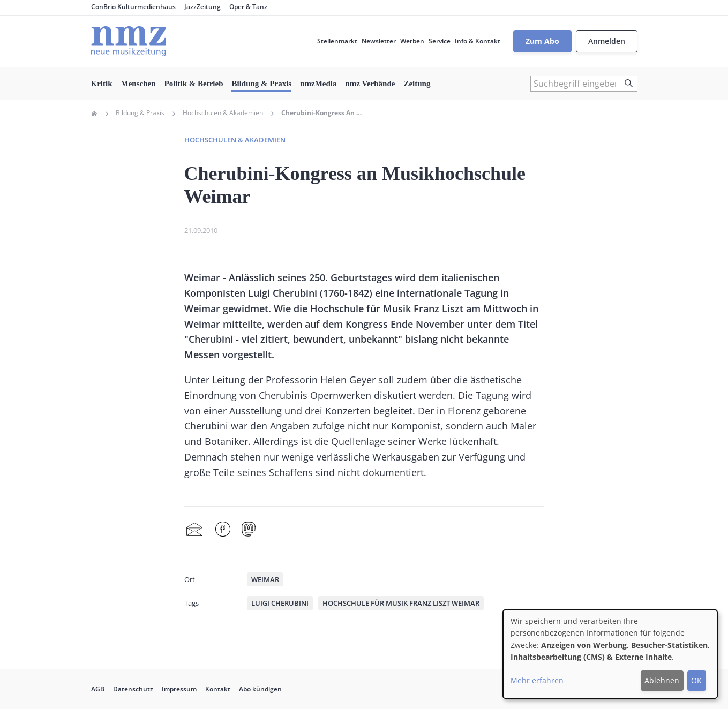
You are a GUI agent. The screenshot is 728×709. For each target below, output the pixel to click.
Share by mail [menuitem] (194, 530)
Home (94, 114)
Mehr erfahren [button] (537, 680)
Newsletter (379, 41)
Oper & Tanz (248, 7)
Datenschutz (133, 689)
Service (440, 41)
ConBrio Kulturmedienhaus (133, 7)
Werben (412, 41)
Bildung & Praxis (261, 84)
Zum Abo (542, 41)
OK (696, 680)
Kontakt (218, 689)
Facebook (223, 530)
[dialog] (610, 654)
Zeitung (417, 84)
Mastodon (249, 530)
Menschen (138, 84)
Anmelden (607, 41)
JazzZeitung (202, 7)
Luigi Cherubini (280, 603)
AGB (98, 689)
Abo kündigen (260, 689)
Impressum (179, 689)
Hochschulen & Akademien (223, 113)
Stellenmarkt (337, 41)
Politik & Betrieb (194, 84)
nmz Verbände (370, 84)
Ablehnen (662, 680)
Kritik (102, 84)
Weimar (265, 579)
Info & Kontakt (478, 41)
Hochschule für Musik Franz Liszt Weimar (401, 603)
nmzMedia (318, 84)
